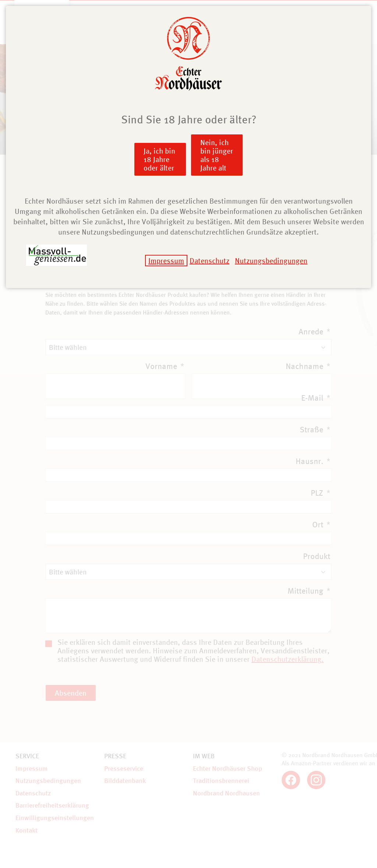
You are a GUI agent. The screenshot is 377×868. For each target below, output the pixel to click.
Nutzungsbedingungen (271, 261)
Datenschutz (209, 261)
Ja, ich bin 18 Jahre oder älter (159, 159)
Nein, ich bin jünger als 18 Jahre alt (217, 155)
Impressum (166, 261)
